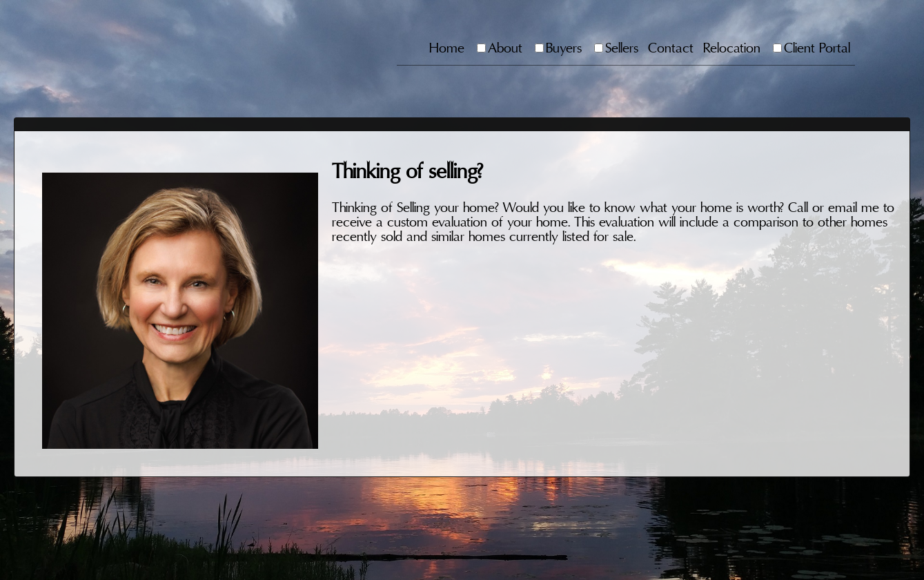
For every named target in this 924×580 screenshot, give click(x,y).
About (505, 49)
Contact (671, 49)
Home (447, 49)
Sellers (622, 49)
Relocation (732, 49)
